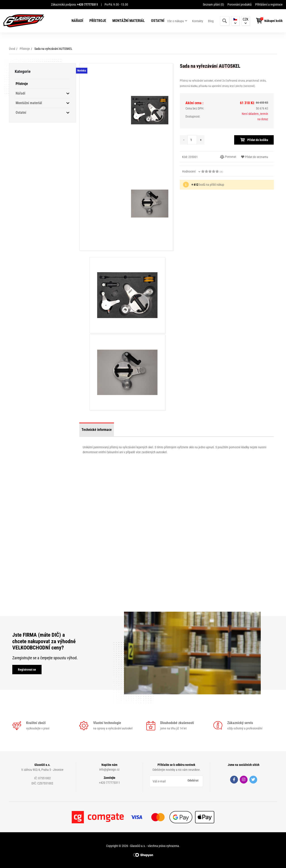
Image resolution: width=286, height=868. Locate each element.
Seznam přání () (213, 4)
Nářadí (77, 21)
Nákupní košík (273, 21)
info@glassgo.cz (109, 769)
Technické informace (97, 430)
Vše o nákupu (176, 21)
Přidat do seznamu (255, 157)
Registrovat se (27, 670)
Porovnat (228, 157)
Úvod (12, 49)
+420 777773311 (109, 783)
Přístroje (98, 21)
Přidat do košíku (254, 140)
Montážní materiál (129, 21)
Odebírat (193, 780)
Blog (211, 21)
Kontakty (198, 21)
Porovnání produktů (240, 4)
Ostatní (158, 21)
